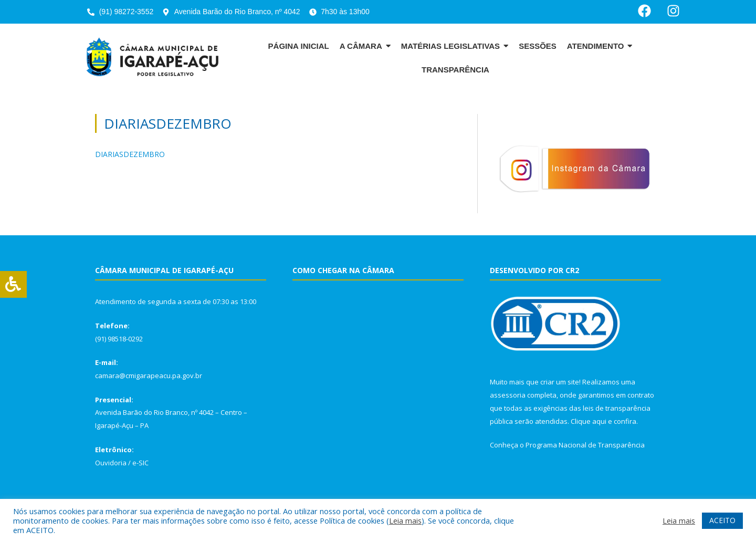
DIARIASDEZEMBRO (130, 154)
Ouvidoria (111, 463)
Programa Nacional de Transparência (585, 445)
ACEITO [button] (722, 520)
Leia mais (405, 520)
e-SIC (140, 463)
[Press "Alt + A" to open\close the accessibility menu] (13, 284)
